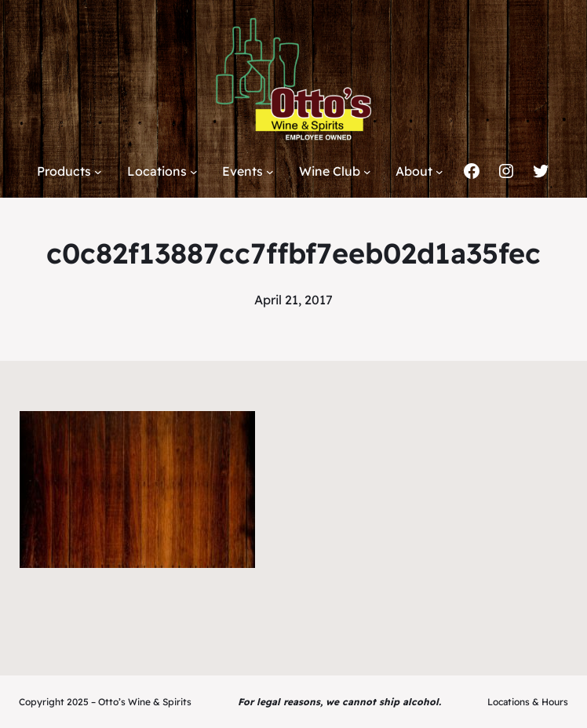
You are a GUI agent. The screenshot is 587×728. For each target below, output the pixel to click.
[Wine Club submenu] (367, 172)
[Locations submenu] (194, 172)
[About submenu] (439, 172)
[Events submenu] (270, 172)
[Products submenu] (98, 172)
